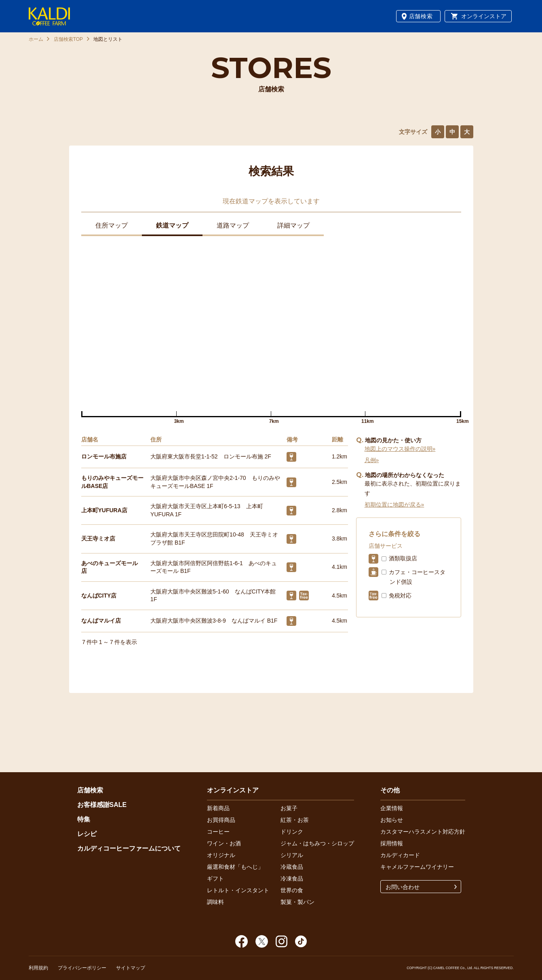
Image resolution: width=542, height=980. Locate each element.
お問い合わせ (403, 887)
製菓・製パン (297, 902)
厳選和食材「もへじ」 (235, 867)
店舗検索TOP (68, 39)
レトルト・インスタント (238, 890)
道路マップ (233, 225)
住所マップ (112, 225)
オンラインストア (484, 16)
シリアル (292, 855)
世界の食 (292, 890)
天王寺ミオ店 (98, 539)
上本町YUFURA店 (104, 510)
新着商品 (218, 808)
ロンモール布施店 (104, 456)
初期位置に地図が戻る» (394, 505)
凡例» (372, 460)
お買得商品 (221, 820)
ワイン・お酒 (224, 843)
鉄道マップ (172, 225)
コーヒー (218, 832)
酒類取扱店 (403, 558)
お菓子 (289, 808)
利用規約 (38, 968)
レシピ (87, 834)
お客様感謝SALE (102, 805)
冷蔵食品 (292, 867)
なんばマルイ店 (101, 621)
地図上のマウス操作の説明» (400, 449)
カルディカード (400, 855)
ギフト (215, 879)
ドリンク (292, 832)
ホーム (36, 39)
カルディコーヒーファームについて (129, 848)
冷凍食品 (292, 879)
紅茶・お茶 (295, 820)
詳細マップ (293, 225)
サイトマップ (131, 968)
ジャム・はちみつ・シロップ (317, 843)
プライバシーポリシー (82, 968)
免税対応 (400, 596)
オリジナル (221, 855)
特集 (84, 819)
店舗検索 (421, 16)
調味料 (215, 902)
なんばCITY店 (99, 596)
